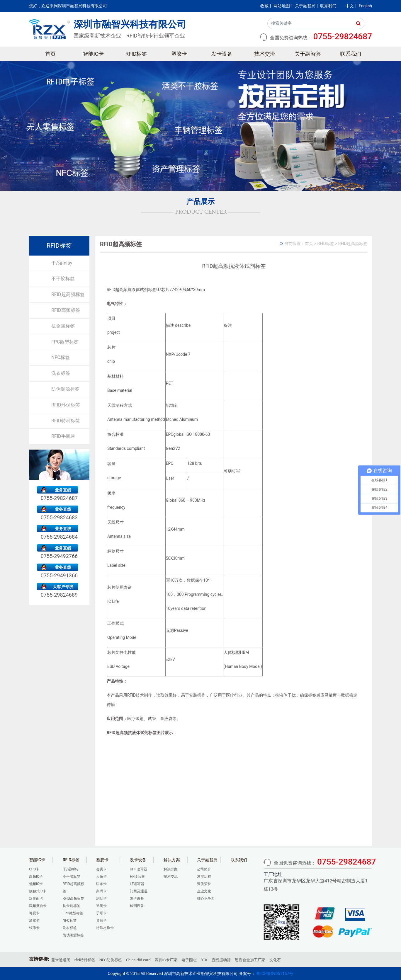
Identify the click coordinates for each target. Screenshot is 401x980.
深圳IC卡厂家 (166, 960)
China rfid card (138, 960)
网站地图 (282, 6)
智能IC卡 (93, 54)
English (365, 6)
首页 (50, 54)
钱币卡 (34, 928)
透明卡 (101, 906)
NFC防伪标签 (111, 960)
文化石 (275, 960)
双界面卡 (36, 899)
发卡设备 (222, 54)
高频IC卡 (36, 877)
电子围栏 (189, 960)
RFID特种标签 (66, 421)
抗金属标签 (63, 326)
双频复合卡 (38, 906)
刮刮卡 (101, 899)
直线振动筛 (221, 960)
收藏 (264, 6)
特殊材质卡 (105, 928)
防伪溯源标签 (65, 389)
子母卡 (101, 913)
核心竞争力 (206, 899)
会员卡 (101, 869)
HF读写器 (137, 877)
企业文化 (204, 891)
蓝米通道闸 (61, 960)
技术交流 (265, 54)
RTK (204, 960)
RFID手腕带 (63, 436)
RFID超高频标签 (68, 294)
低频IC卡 (36, 884)
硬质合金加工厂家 (250, 960)
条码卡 (101, 891)
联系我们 (328, 6)
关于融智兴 (305, 6)
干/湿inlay (62, 263)
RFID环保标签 (66, 405)
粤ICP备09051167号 (275, 974)
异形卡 (101, 921)
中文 (350, 6)
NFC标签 (61, 357)
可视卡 (34, 913)
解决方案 (171, 869)
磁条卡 (101, 884)
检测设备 (137, 906)
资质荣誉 (204, 884)
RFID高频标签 (66, 310)
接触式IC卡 (38, 891)
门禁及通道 (139, 891)
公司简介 (204, 869)
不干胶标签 (63, 279)
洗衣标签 (61, 373)
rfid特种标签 (85, 960)
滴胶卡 (34, 921)
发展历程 (204, 877)
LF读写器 (137, 884)
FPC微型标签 (65, 342)
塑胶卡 (179, 54)
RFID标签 (136, 54)
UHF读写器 (139, 869)
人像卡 (101, 877)
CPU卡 (34, 869)
